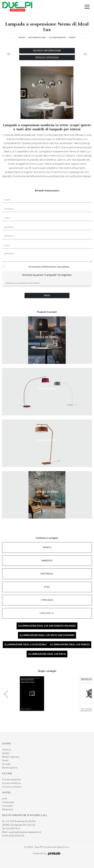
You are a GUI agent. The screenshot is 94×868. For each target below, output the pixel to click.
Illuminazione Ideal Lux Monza (70, 644)
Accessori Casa (37, 37)
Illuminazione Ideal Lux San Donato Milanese (47, 626)
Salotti (6, 753)
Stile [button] (47, 587)
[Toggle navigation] (87, 7)
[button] (88, 694)
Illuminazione (57, 37)
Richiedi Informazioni (47, 51)
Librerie (6, 749)
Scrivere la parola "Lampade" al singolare (47, 275)
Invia (47, 295)
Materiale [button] (47, 574)
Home (22, 37)
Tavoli (5, 760)
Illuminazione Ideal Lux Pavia (47, 654)
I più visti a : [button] (47, 613)
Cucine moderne (11, 783)
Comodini (8, 806)
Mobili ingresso (11, 757)
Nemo (72, 37)
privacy (66, 267)
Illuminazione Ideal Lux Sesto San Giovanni (47, 635)
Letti (5, 798)
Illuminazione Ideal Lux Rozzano (26, 644)
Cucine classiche (11, 779)
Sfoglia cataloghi (47, 57)
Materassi (8, 809)
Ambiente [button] (47, 561)
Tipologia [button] (47, 600)
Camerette (8, 802)
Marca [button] (47, 547)
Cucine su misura (12, 787)
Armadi (6, 764)
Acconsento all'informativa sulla (49, 267)
